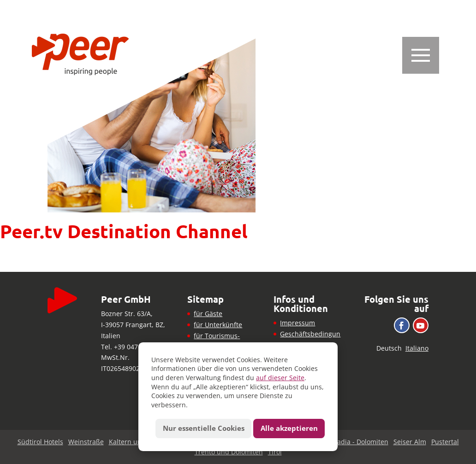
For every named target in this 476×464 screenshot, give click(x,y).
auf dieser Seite (280, 378)
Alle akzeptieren (289, 428)
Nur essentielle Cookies (204, 428)
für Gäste (208, 314)
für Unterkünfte (218, 325)
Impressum (297, 323)
